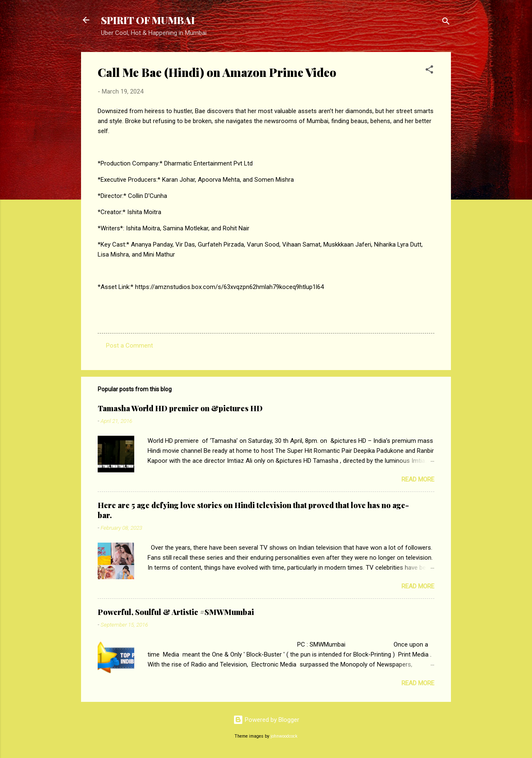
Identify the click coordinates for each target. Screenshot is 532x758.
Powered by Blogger (266, 720)
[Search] (446, 23)
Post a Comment (129, 346)
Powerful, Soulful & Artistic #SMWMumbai (176, 612)
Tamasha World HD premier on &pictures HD (180, 408)
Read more (418, 479)
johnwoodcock (284, 736)
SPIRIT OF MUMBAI (148, 20)
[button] (429, 71)
